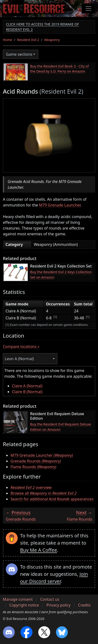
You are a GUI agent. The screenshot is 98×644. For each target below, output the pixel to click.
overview (31, 487)
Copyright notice (24, 605)
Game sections (19, 54)
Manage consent (18, 599)
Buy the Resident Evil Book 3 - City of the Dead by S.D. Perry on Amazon (60, 69)
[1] (55, 317)
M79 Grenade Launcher (60, 205)
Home (8, 40)
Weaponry (52, 40)
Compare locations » (21, 346)
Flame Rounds (33, 467)
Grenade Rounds (36, 461)
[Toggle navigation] (88, 8)
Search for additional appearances (52, 499)
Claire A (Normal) (27, 386)
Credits (84, 605)
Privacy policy (58, 605)
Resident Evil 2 (28, 40)
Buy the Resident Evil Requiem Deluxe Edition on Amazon (61, 427)
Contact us (50, 599)
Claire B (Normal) (27, 392)
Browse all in (44, 493)
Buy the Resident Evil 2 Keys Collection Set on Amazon (61, 275)
